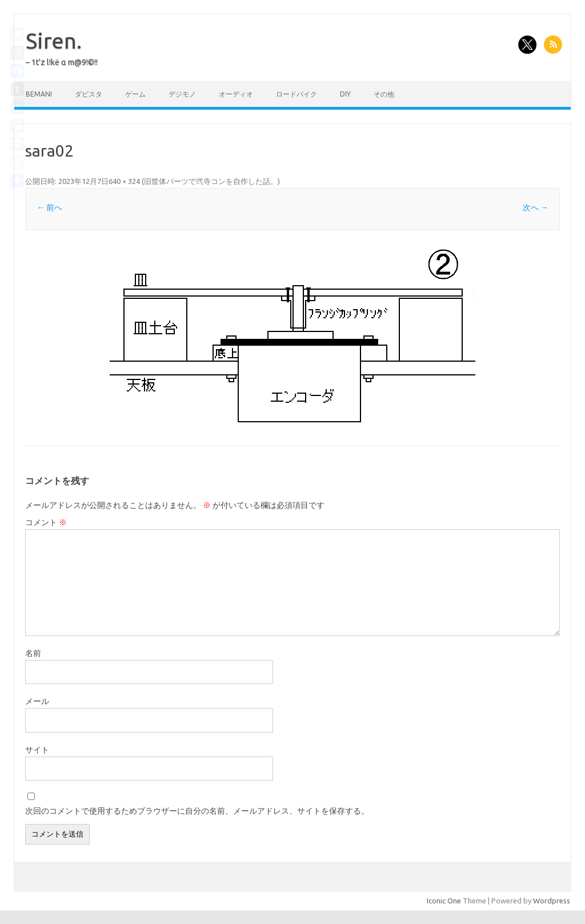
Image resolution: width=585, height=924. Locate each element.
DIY (345, 94)
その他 (384, 94)
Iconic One (444, 901)
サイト (37, 750)
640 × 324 (124, 181)
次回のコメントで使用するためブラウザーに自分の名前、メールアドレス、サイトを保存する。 (197, 811)
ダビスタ (89, 94)
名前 (33, 653)
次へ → (536, 207)
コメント (46, 522)
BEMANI (39, 94)
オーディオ (236, 94)
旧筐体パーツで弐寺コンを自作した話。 (211, 181)
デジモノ (182, 94)
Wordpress (552, 901)
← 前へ (49, 207)
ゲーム (135, 94)
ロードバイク (296, 94)
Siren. (54, 41)
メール (37, 701)
